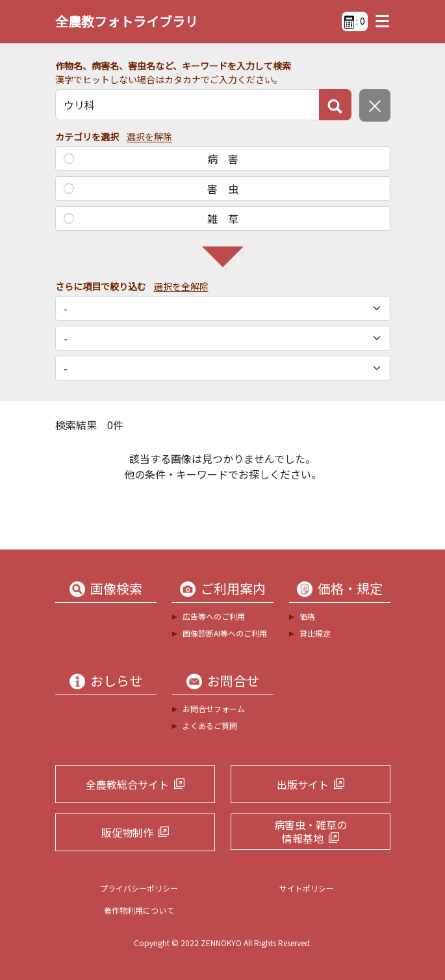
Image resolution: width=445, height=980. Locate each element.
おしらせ (116, 681)
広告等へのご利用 (214, 616)
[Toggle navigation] (379, 21)
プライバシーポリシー (139, 888)
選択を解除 (149, 137)
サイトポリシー (307, 888)
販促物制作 (127, 832)
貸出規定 (315, 633)
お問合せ (233, 681)
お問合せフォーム (214, 709)
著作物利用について (139, 910)
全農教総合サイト (127, 784)
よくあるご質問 (210, 725)
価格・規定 (350, 589)
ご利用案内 (233, 589)
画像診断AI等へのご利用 (225, 633)
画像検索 (116, 589)
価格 (307, 616)
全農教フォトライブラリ (127, 21)
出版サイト (303, 784)
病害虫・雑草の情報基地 (311, 832)
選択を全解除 (181, 286)
